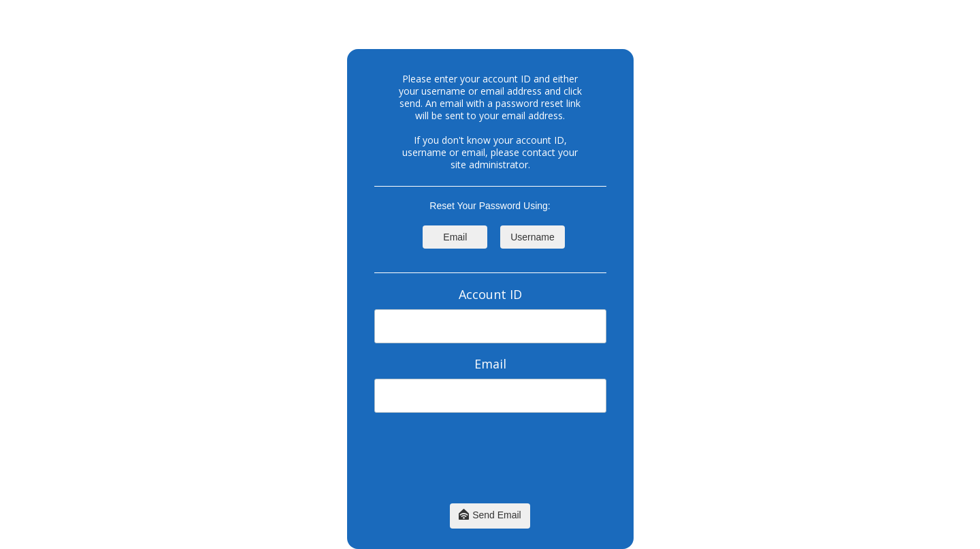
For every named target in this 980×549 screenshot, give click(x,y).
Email (455, 237)
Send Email (490, 516)
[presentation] (490, 465)
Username (533, 237)
